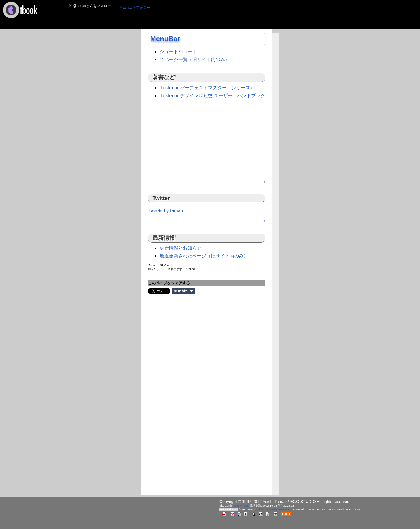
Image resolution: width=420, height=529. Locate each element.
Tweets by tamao (166, 211)
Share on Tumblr (183, 291)
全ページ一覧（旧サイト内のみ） (195, 59)
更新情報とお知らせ (181, 248)
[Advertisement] (261, 15)
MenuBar (165, 39)
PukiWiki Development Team (274, 509)
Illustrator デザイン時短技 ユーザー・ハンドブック (212, 96)
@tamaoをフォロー (135, 8)
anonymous (242, 505)
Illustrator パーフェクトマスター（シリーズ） (207, 88)
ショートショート (178, 52)
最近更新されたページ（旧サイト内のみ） (204, 256)
